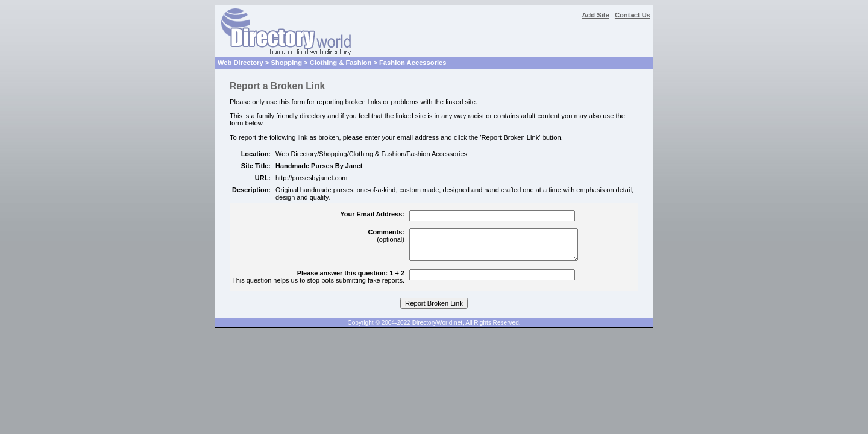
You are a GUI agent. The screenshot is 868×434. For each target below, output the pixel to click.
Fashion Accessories (413, 63)
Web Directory (241, 63)
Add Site (595, 15)
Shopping (286, 63)
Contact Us (633, 15)
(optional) (386, 236)
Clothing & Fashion (341, 63)
